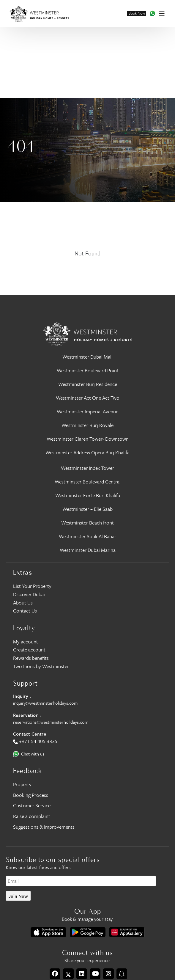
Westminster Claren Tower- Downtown (88, 439)
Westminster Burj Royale (87, 425)
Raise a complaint (32, 816)
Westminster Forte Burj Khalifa (88, 495)
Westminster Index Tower (87, 468)
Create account (29, 650)
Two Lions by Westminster (41, 666)
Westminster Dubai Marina (88, 550)
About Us (23, 603)
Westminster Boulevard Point (88, 370)
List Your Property (32, 586)
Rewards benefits (31, 658)
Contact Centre (30, 734)
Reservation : (27, 715)
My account (26, 641)
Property (22, 784)
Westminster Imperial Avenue (87, 411)
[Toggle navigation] (162, 13)
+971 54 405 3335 (38, 741)
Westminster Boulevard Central (88, 482)
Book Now (137, 13)
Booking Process (31, 795)
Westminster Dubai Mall (87, 357)
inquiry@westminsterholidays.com (45, 703)
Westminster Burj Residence (88, 384)
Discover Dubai (29, 594)
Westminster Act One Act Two (88, 398)
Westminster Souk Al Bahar (87, 536)
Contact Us (25, 611)
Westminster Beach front (87, 523)
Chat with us (33, 754)
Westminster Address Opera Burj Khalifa (87, 452)
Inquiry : (22, 696)
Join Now (18, 896)
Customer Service (32, 805)
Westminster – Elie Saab (87, 509)
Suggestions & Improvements (44, 827)
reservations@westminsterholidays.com (51, 722)
